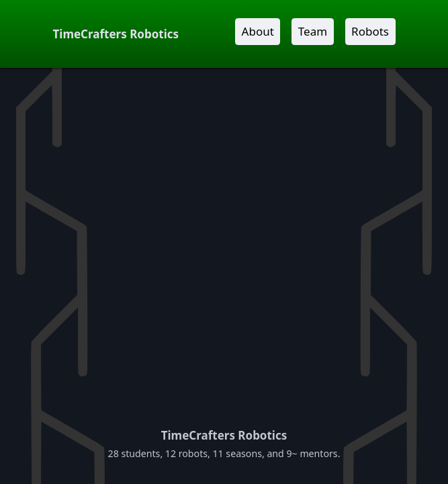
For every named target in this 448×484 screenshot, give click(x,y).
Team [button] (313, 31)
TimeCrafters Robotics (116, 34)
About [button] (258, 31)
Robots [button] (370, 31)
